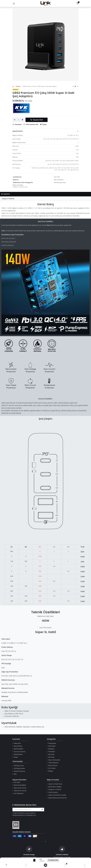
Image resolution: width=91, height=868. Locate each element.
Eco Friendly (52, 768)
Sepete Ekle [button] (37, 120)
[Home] (6, 865)
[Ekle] (22, 120)
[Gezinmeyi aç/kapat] (14, 3)
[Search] (26, 865)
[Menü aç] (46, 865)
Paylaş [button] (43, 124)
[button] (42, 809)
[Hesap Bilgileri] (85, 865)
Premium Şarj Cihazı (60, 183)
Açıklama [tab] (6, 194)
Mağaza (18, 86)
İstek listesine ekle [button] (31, 124)
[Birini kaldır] (15, 120)
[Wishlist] (65, 865)
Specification (18, 131)
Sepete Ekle (53, 860)
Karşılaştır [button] (17, 124)
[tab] (45, 199)
